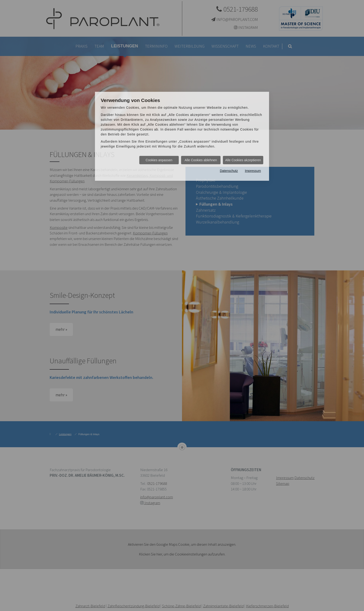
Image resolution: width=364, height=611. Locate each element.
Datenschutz (229, 171)
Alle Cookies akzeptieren (243, 160)
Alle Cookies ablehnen (201, 160)
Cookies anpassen (159, 160)
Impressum (253, 171)
